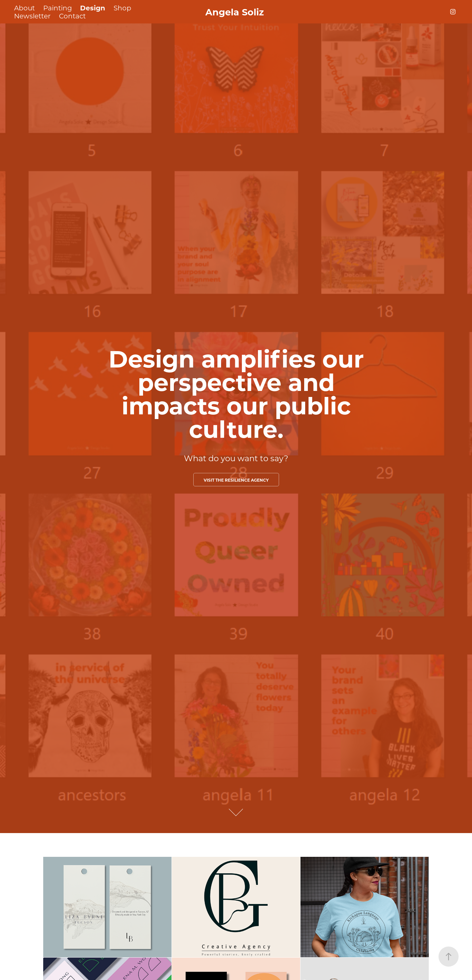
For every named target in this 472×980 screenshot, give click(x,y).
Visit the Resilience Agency (236, 480)
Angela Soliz (236, 12)
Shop (122, 8)
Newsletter (32, 16)
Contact (72, 16)
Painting (58, 8)
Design (93, 8)
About (24, 8)
